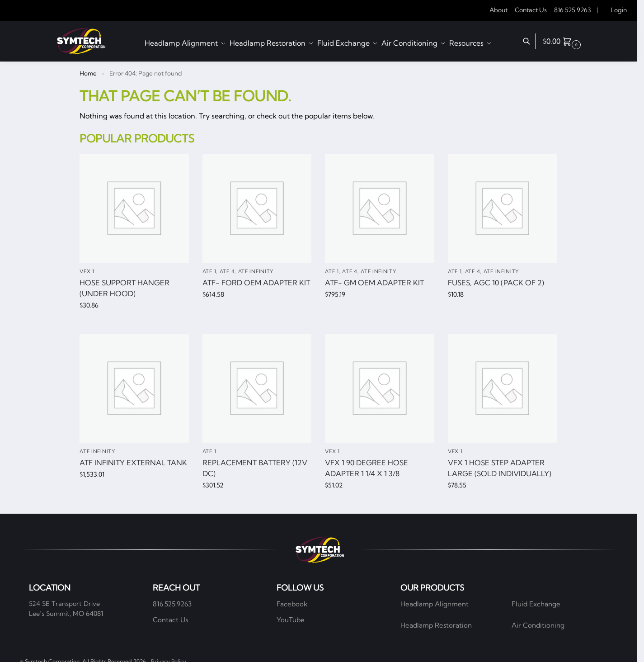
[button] (563, 41)
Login (619, 10)
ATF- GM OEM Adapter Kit (374, 283)
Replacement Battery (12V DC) (255, 468)
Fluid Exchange (536, 604)
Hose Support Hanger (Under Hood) (125, 288)
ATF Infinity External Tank (133, 463)
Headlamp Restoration (436, 625)
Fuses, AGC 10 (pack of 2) (496, 283)
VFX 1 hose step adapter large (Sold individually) (500, 468)
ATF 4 (227, 271)
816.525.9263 (573, 10)
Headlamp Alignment (435, 604)
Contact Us (531, 10)
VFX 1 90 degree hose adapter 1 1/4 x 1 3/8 (367, 468)
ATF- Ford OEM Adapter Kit (256, 283)
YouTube (291, 620)
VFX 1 (87, 271)
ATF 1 (209, 271)
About (498, 10)
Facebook (292, 604)
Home (88, 73)
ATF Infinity (256, 271)
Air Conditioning (538, 625)
